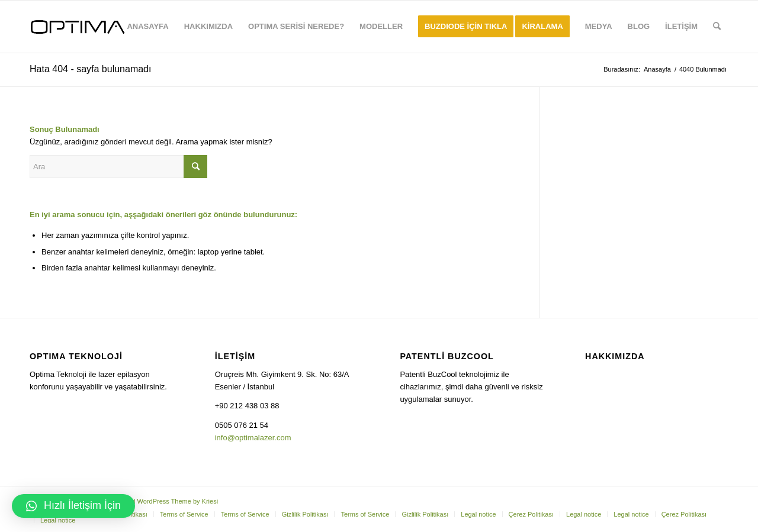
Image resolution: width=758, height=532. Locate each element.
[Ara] (717, 27)
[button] (73, 506)
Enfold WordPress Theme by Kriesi (167, 501)
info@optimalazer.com (253, 438)
